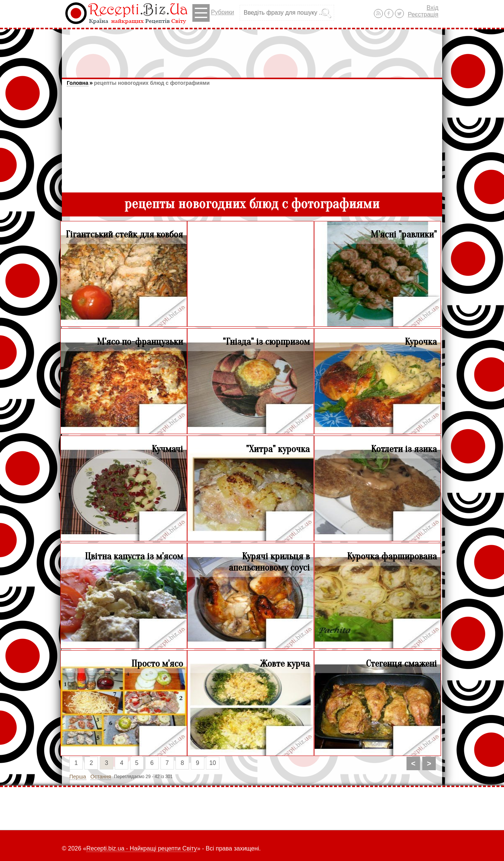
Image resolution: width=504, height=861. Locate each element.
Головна (78, 83)
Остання (101, 777)
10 (213, 763)
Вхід (433, 8)
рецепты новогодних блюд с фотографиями (152, 83)
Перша (78, 777)
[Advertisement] (252, 50)
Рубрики (213, 13)
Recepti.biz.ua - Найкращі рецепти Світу (142, 848)
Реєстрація (423, 14)
